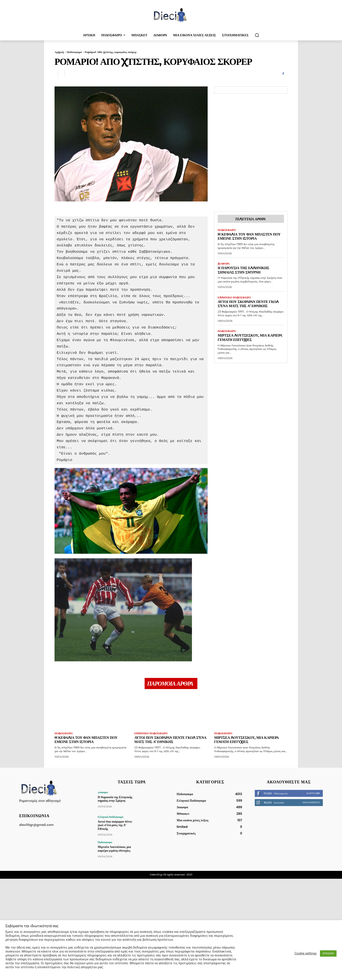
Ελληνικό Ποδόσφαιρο (234, 298)
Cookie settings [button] (306, 953)
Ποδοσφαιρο (74, 52)
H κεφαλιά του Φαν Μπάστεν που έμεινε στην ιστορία (251, 237)
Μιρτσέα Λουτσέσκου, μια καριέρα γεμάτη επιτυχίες (244, 338)
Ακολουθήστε (311, 803)
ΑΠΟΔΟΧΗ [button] (328, 953)
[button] (257, 35)
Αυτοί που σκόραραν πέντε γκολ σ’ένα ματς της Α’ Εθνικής (250, 304)
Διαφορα (224, 264)
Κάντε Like (313, 794)
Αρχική (59, 52)
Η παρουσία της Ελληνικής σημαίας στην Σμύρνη (245, 270)
